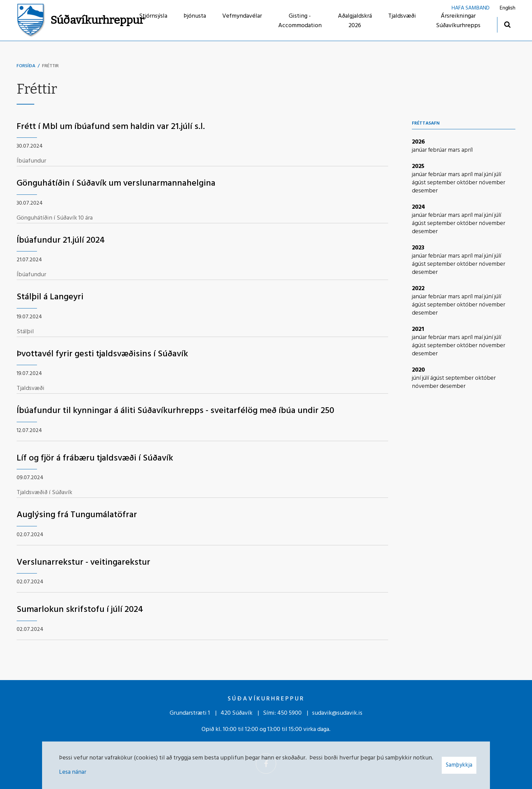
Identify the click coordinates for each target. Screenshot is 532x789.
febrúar (438, 150)
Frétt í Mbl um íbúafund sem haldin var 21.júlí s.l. (111, 127)
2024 (419, 207)
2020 (418, 370)
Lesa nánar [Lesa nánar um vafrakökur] (73, 772)
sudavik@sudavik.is (337, 713)
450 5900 (289, 713)
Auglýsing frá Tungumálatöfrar (77, 515)
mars (455, 150)
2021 (418, 329)
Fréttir (50, 66)
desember (425, 191)
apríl (467, 150)
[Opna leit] (507, 24)
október (468, 183)
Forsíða (26, 66)
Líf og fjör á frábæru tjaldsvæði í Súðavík (95, 458)
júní (489, 175)
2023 (418, 248)
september (442, 183)
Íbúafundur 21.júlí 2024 (61, 240)
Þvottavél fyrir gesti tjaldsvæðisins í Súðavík (102, 354)
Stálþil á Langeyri (50, 297)
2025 (418, 166)
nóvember (492, 183)
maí (479, 175)
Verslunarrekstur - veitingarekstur (83, 562)
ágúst (420, 183)
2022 (418, 289)
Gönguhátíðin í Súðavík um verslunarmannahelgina (116, 183)
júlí (498, 175)
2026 (418, 142)
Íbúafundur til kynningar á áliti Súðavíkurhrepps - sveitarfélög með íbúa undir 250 (175, 411)
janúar (420, 150)
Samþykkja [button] (459, 765)
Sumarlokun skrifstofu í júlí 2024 (80, 610)
